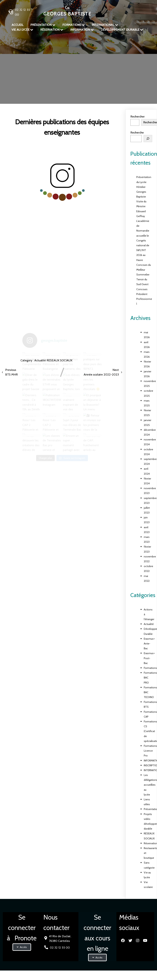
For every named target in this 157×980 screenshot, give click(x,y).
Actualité (64, 68)
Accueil (29, 68)
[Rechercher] (148, 139)
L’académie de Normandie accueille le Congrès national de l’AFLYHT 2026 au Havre (143, 240)
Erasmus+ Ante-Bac (149, 644)
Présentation (45, 68)
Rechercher (138, 117)
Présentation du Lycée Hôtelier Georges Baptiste (144, 187)
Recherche (137, 133)
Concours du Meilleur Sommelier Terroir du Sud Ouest (144, 275)
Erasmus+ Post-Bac (149, 658)
